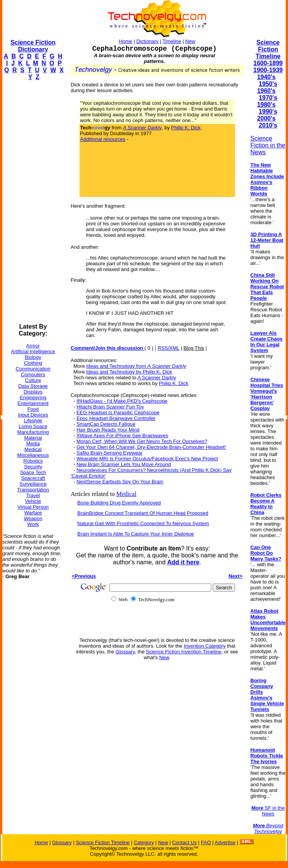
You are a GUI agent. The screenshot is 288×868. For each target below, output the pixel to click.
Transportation (33, 490)
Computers (33, 374)
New (190, 41)
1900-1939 (268, 70)
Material (33, 438)
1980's (266, 105)
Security (33, 467)
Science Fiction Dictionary (33, 46)
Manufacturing (33, 432)
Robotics (33, 461)
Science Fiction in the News (268, 145)
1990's (268, 112)
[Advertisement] (33, 202)
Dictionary (147, 41)
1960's (266, 91)
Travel (33, 495)
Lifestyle (33, 421)
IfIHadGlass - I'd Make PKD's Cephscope (122, 401)
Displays (33, 392)
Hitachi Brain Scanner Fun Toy (110, 407)
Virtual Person (33, 507)
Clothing (33, 363)
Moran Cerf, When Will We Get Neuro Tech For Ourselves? (142, 441)
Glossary (125, 652)
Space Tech (33, 472)
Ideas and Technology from (136, 366)
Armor (33, 346)
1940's (266, 77)
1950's (268, 84)
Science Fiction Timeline (268, 49)
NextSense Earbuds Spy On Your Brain (120, 482)
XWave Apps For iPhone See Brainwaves (122, 436)
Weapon (33, 518)
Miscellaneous (33, 455)
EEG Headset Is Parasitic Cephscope (118, 413)
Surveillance (33, 484)
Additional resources (103, 139)
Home (126, 41)
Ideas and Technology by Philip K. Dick (129, 372)
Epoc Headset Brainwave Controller (116, 418)
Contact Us (184, 842)
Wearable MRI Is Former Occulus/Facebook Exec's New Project (147, 459)
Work (33, 524)
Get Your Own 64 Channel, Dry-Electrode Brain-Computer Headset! (151, 447)
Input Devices (33, 415)
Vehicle (33, 501)
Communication (33, 369)
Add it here (183, 562)
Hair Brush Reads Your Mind (108, 430)
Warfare (33, 513)
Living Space (33, 426)
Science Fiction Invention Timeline (184, 652)
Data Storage (33, 386)
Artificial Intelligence (33, 351)
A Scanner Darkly (157, 378)
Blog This (194, 348)
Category (144, 842)
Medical (33, 449)
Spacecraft (33, 478)
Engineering (33, 398)
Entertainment (33, 403)
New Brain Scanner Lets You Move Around (124, 464)
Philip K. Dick (186, 128)
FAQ (206, 842)
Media (33, 444)
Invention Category (204, 646)
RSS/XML (169, 348)
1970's (268, 98)
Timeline (172, 41)
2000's (266, 118)
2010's (268, 125)
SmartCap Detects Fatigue (106, 424)
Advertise (225, 842)
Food (33, 409)
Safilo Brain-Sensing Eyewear (109, 453)
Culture (33, 380)
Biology (33, 357)
